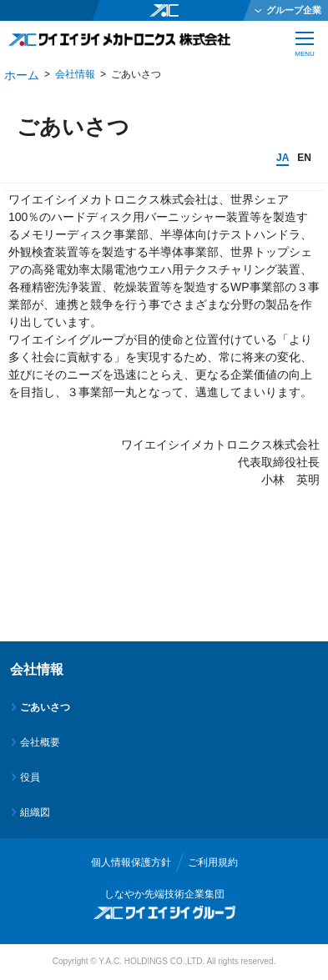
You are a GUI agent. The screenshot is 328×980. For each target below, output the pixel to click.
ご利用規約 (213, 862)
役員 (30, 777)
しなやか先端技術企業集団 (164, 894)
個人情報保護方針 (131, 862)
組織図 (35, 812)
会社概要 (40, 742)
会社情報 (75, 74)
